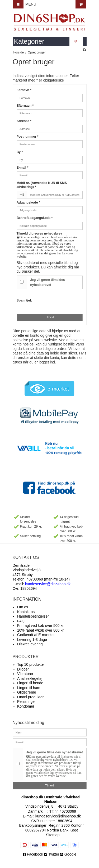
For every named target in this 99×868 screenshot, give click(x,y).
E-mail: (42, 584)
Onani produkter (30, 697)
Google (68, 854)
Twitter (52, 854)
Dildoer (23, 669)
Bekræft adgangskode (35, 218)
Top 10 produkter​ (31, 664)
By (20, 152)
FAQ (21, 621)
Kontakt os (26, 612)
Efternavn (25, 106)
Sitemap (53, 835)
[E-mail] (50, 742)
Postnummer (28, 137)
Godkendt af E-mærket (36, 635)
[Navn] (50, 732)
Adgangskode (28, 203)
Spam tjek (24, 300)
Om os (23, 607)
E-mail (23, 168)
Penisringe (26, 701)
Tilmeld (49, 317)
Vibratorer (25, 674)
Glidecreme (27, 692)
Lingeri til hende (30, 683)
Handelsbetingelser (33, 616)
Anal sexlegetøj (30, 678)
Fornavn (24, 90)
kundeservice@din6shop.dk (58, 816)
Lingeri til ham (29, 688)
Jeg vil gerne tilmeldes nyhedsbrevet (47, 282)
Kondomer (26, 706)
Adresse (24, 121)
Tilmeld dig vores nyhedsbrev (50, 245)
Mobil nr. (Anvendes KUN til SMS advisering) (42, 185)
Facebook (33, 854)
